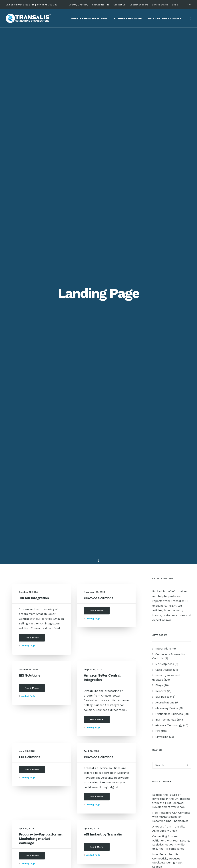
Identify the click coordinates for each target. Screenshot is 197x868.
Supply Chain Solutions (89, 18)
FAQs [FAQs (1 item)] (157, 548)
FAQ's (62, 823)
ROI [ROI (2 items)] (179, 618)
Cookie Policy (166, 775)
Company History (20, 728)
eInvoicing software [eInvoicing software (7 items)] (166, 526)
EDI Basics (65, 733)
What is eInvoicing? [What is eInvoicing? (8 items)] (165, 641)
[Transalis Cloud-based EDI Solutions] (28, 18)
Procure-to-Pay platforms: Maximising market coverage (41, 364)
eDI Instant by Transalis (103, 359)
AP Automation (167, 733)
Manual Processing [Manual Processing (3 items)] (165, 589)
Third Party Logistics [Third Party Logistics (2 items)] (166, 635)
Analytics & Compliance (123, 747)
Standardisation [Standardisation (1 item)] (163, 624)
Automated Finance (120, 743)
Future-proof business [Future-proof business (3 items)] (167, 554)
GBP (189, 5)
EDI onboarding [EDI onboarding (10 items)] (163, 503)
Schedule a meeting (71, 827)
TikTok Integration (34, 123)
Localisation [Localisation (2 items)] (178, 583)
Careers (14, 738)
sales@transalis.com (72, 770)
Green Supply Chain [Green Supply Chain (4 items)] (165, 566)
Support (63, 818)
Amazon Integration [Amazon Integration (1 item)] (165, 425)
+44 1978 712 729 (119, 813)
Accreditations (18, 733)
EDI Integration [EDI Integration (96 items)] (163, 497)
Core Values (16, 724)
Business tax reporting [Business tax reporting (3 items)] (167, 448)
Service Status (160, 5)
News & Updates (69, 724)
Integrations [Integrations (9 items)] (161, 571)
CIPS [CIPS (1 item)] (156, 466)
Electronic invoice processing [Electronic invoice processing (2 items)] (165, 533)
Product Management (122, 733)
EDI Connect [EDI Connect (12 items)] (161, 471)
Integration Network (165, 18)
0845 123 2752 (117, 799)
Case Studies (66, 719)
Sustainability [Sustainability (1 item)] (162, 630)
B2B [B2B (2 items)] (178, 437)
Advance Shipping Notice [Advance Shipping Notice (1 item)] (168, 419)
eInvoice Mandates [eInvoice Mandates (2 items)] (165, 520)
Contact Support (139, 5)
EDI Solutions (30, 201)
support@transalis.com (73, 784)
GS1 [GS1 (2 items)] (182, 566)
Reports (63, 728)
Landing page (28, 171)
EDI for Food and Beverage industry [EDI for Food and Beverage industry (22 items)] (169, 484)
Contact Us (119, 5)
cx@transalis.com (70, 799)
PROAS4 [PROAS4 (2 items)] (158, 606)
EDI (159, 728)
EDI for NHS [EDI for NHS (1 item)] (160, 491)
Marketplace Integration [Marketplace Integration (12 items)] (168, 595)
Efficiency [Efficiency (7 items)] (160, 514)
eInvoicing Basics (69, 738)
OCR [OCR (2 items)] (156, 601)
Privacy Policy (166, 770)
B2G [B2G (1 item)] (187, 437)
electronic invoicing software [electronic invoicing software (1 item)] (166, 541)
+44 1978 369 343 (47, 5)
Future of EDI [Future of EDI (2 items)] (162, 560)
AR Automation (167, 738)
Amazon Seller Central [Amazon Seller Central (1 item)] (167, 431)
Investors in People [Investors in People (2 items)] (165, 577)
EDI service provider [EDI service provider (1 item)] (165, 509)
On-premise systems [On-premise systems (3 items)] (175, 601)
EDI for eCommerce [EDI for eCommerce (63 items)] (165, 477)
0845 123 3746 (26, 5)
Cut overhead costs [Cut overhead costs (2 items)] (176, 466)
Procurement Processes (123, 728)
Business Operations (121, 738)
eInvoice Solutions (98, 123)
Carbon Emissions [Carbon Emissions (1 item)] (164, 454)
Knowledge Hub (101, 5)
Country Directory (78, 5)
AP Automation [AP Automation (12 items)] (162, 437)
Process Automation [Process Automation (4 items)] (166, 612)
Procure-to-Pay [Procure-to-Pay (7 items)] (163, 618)
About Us (14, 719)
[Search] (190, 18)
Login (175, 5)
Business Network (128, 18)
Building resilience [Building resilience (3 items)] (165, 442)
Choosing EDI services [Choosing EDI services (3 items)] (167, 460)
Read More (32, 163)
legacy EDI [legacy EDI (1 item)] (160, 583)
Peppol (162, 743)
